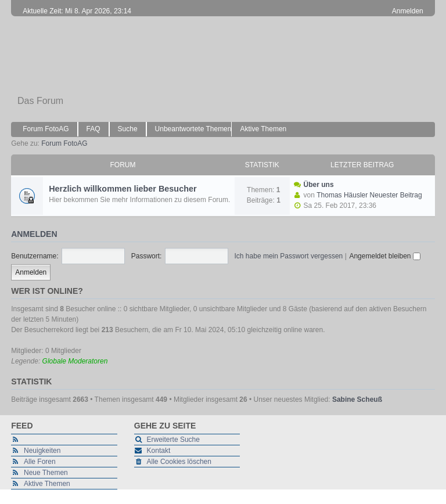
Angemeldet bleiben (384, 256)
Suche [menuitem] (128, 129)
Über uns (319, 185)
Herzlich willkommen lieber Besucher (123, 189)
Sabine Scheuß (357, 399)
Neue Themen (46, 473)
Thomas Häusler (342, 195)
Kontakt (159, 451)
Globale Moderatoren (75, 361)
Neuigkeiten (42, 451)
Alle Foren (40, 462)
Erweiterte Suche (173, 440)
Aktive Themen (47, 484)
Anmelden (34, 234)
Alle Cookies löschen (179, 462)
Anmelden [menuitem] (408, 11)
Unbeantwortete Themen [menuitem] (193, 129)
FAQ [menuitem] (93, 129)
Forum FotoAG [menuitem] (46, 129)
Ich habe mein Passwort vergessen (289, 256)
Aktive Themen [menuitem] (263, 129)
